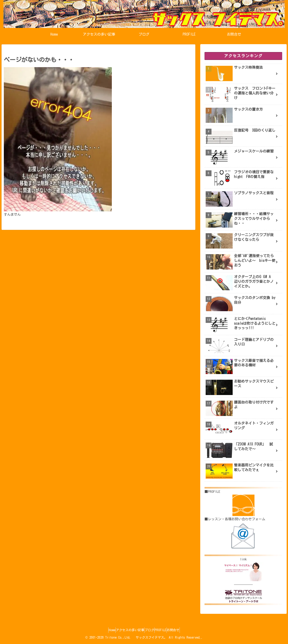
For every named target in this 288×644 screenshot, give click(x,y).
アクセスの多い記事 (126, 630)
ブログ (149, 630)
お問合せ (182, 630)
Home (103, 630)
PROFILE (165, 630)
